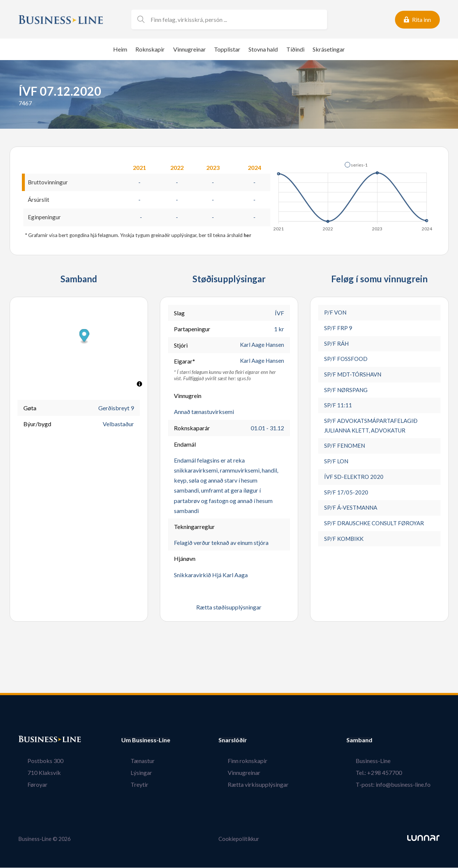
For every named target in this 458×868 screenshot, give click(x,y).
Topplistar (227, 49)
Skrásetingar (329, 49)
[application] (353, 194)
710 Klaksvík (35, 773)
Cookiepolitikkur (239, 840)
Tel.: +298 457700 (388, 773)
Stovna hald (263, 49)
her (248, 236)
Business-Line (382, 761)
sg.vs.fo (244, 379)
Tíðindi (295, 49)
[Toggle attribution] (139, 385)
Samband (378, 741)
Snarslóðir (251, 741)
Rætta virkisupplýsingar (267, 785)
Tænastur (133, 761)
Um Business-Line (146, 741)
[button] (356, 165)
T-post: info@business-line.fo (402, 785)
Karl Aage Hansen (261, 346)
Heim (120, 49)
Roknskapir (150, 49)
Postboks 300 (37, 761)
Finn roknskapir (257, 761)
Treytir (130, 785)
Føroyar (29, 785)
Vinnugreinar (190, 49)
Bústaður (32, 741)
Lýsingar (132, 773)
